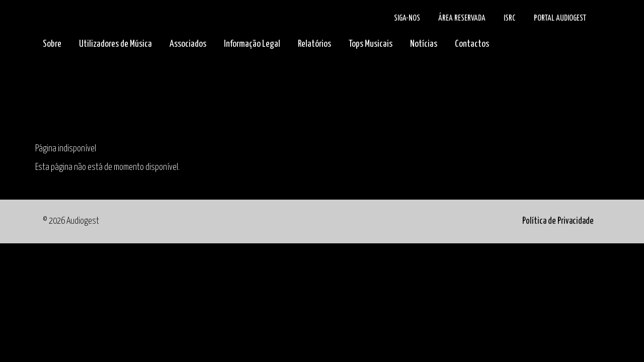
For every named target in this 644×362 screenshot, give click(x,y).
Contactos (472, 44)
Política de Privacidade (558, 221)
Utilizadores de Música (115, 44)
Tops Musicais (371, 44)
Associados (188, 44)
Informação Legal (252, 44)
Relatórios (314, 44)
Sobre (52, 44)
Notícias (424, 44)
